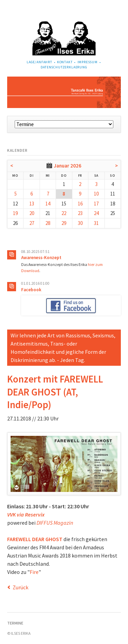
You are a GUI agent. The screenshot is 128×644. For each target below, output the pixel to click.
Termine (15, 623)
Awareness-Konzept (41, 258)
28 (48, 223)
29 (64, 223)
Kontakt (65, 62)
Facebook (31, 290)
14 (48, 204)
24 (96, 213)
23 (80, 213)
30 (80, 223)
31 (96, 223)
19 (15, 213)
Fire (34, 572)
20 (32, 213)
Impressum (88, 62)
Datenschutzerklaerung (64, 67)
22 (64, 213)
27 (32, 223)
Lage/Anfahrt (39, 62)
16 (80, 204)
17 (96, 204)
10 (96, 194)
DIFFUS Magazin (55, 523)
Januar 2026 (68, 166)
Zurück (20, 587)
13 (32, 204)
